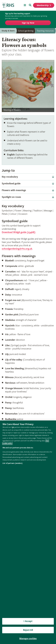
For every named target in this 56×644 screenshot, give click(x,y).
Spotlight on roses (11, 197)
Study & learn (8, 31)
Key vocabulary (10, 177)
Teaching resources (45, 31)
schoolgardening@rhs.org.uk (17, 249)
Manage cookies (28, 639)
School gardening (26, 31)
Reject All (28, 630)
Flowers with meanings (14, 190)
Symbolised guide (11, 184)
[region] (28, 532)
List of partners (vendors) (13, 463)
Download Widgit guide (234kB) (19, 232)
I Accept (28, 621)
